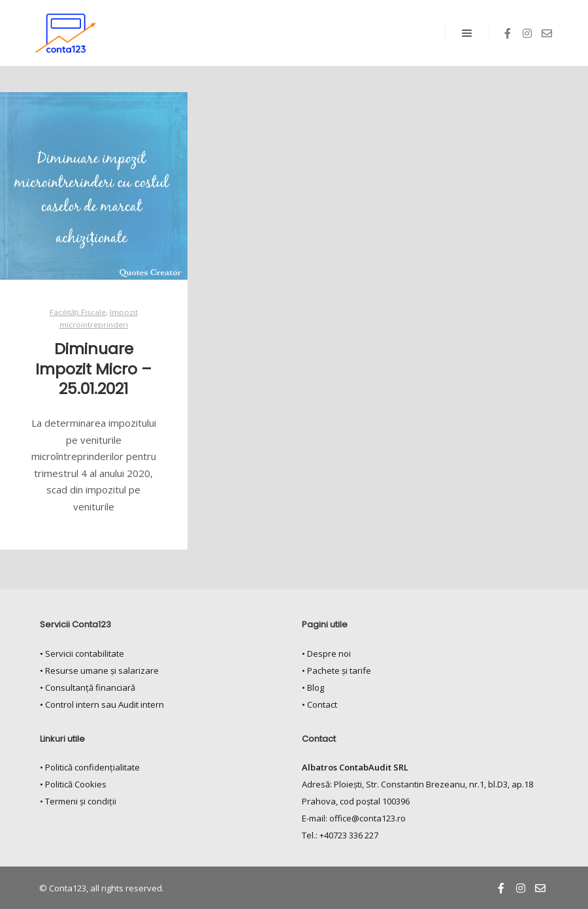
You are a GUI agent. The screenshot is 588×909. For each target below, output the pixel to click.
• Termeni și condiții (78, 801)
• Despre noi (326, 653)
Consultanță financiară (90, 687)
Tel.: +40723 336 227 (340, 835)
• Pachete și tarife (336, 670)
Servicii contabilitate (85, 653)
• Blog (313, 687)
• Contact (319, 704)
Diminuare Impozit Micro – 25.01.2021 (93, 369)
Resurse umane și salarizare (102, 670)
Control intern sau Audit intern (105, 704)
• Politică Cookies (73, 784)
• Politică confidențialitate (90, 767)
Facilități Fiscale (78, 312)
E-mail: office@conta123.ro (354, 818)
